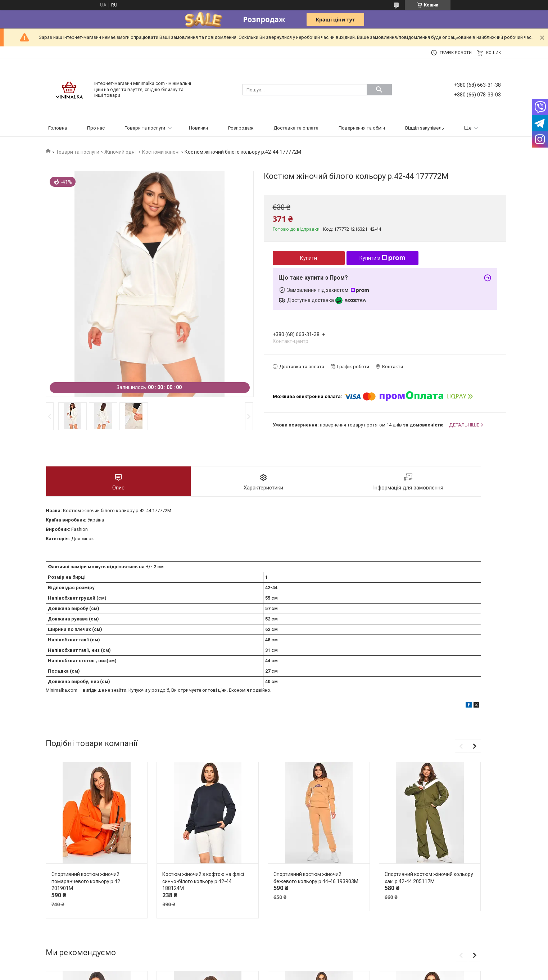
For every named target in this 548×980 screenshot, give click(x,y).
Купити (309, 258)
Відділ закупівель (425, 128)
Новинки (198, 128)
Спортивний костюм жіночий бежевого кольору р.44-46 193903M (316, 878)
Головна (58, 128)
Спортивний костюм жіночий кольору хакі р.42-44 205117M (429, 878)
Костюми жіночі (161, 152)
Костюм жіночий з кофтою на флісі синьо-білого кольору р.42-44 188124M (203, 881)
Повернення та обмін (362, 128)
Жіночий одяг (121, 152)
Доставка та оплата (296, 128)
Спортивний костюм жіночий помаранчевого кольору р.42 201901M (86, 881)
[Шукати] (379, 90)
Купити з (382, 258)
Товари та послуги (145, 128)
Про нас (96, 128)
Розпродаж (241, 128)
